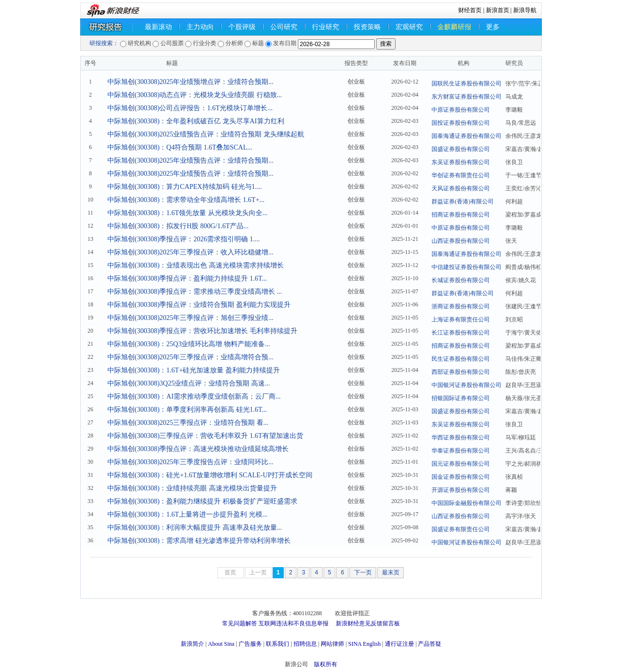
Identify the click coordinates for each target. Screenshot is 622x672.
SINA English (364, 644)
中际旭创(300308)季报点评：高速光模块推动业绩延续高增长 (198, 449)
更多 (493, 27)
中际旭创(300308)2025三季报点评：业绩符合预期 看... (188, 423)
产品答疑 (430, 644)
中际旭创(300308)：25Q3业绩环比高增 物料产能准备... (189, 344)
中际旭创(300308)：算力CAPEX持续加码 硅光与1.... (185, 187)
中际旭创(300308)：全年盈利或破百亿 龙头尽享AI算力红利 (196, 121)
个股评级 (242, 27)
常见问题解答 (240, 623)
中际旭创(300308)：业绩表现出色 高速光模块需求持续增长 (196, 265)
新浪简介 (192, 644)
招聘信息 (305, 644)
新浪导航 (525, 10)
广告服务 (250, 644)
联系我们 (277, 644)
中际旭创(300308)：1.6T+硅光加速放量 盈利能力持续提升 (194, 370)
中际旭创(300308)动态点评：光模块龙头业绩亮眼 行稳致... (195, 95)
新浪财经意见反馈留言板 (368, 623)
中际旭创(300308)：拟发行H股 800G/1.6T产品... (178, 226)
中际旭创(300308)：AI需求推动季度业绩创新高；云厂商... (194, 396)
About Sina (221, 644)
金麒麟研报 (454, 27)
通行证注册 (399, 644)
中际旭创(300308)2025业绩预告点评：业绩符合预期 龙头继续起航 (206, 134)
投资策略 (367, 27)
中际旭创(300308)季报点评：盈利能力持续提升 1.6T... (187, 278)
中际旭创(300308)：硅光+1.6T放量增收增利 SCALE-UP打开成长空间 (210, 475)
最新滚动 (158, 27)
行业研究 (326, 27)
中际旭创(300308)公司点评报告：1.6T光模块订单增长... (190, 108)
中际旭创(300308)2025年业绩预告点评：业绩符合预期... (190, 160)
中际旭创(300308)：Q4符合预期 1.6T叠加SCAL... (180, 147)
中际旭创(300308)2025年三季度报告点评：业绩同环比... (190, 462)
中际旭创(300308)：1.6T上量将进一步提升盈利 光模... (187, 514)
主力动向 (200, 27)
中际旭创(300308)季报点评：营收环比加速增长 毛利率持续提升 (202, 331)
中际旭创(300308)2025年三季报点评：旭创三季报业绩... (190, 318)
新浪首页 (498, 10)
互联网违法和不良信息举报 (294, 623)
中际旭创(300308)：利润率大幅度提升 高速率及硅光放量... (195, 528)
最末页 (391, 572)
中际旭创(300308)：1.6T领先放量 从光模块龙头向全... (187, 213)
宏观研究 (409, 27)
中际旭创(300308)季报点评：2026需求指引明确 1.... (184, 239)
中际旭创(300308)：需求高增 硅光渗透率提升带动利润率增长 (199, 541)
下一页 (363, 572)
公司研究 (284, 27)
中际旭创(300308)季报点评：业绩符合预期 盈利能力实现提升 (199, 305)
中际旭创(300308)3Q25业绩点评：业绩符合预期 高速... (189, 383)
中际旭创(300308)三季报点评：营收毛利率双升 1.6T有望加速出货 (205, 436)
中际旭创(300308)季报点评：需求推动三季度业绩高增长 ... (195, 292)
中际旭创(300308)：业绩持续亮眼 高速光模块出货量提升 (192, 488)
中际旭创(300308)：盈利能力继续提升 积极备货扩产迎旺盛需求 (202, 501)
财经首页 (470, 10)
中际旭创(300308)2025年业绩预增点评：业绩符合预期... (190, 82)
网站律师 (332, 644)
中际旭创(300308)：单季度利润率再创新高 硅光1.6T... (187, 410)
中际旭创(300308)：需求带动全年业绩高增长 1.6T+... (186, 200)
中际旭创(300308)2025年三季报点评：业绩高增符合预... (190, 357)
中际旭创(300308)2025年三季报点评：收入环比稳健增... (190, 252)
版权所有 (326, 664)
